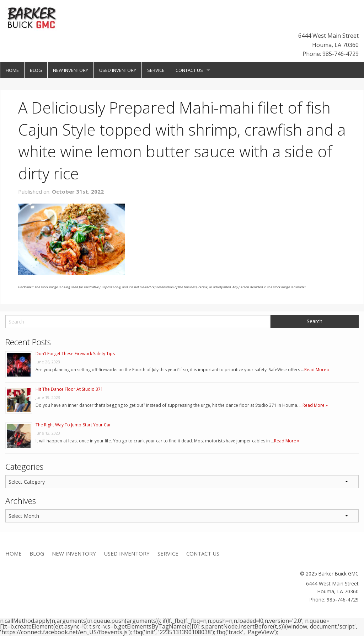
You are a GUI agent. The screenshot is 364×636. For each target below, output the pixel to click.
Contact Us (189, 70)
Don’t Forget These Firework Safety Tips (75, 354)
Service (156, 70)
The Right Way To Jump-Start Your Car (73, 425)
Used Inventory (118, 70)
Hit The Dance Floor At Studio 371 (69, 389)
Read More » (317, 370)
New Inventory (71, 70)
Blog (36, 70)
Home (12, 70)
